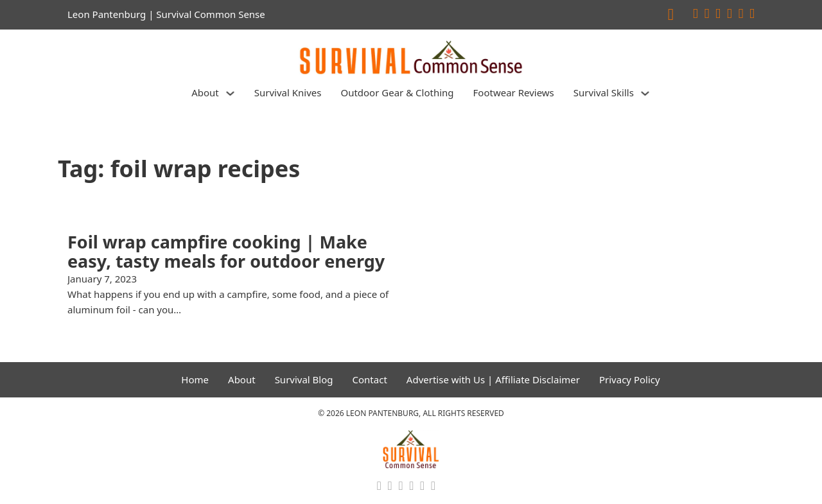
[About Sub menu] (230, 93)
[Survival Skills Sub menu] (645, 93)
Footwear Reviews (514, 92)
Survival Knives (288, 92)
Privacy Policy (630, 379)
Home (195, 379)
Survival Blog (304, 379)
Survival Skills (604, 92)
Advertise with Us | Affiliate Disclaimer (493, 379)
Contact (370, 379)
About (205, 92)
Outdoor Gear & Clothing (397, 92)
